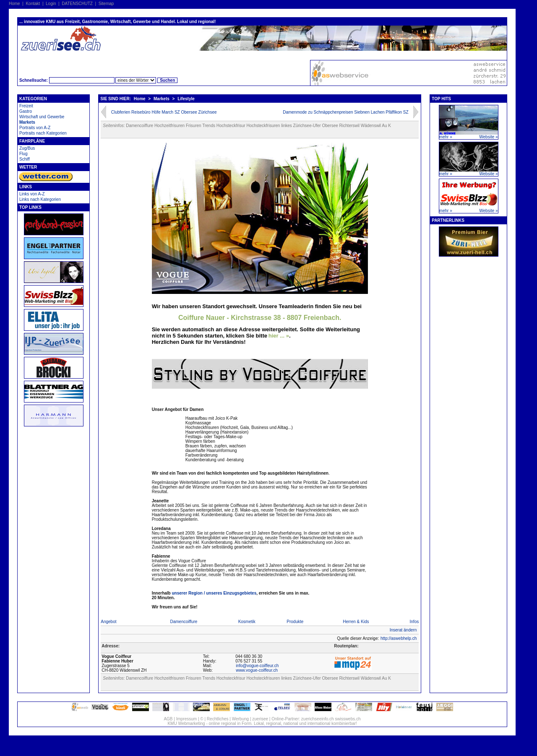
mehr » (446, 137)
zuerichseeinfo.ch (318, 719)
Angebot (108, 622)
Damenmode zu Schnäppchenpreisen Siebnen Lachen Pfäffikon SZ (345, 112)
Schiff (25, 159)
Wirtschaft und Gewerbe (42, 117)
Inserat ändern (403, 630)
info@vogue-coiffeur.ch (257, 666)
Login (51, 4)
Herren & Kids (356, 622)
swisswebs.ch (348, 719)
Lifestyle (186, 99)
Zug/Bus (27, 148)
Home (14, 4)
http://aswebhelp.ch (399, 638)
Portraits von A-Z (35, 128)
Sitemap (106, 4)
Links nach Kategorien (40, 199)
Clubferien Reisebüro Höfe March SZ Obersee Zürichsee (164, 112)
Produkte (295, 622)
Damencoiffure (184, 622)
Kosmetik (247, 622)
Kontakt (33, 4)
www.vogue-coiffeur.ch (257, 670)
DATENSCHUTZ (77, 4)
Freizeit (26, 106)
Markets (27, 122)
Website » (488, 137)
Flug (23, 154)
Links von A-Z (32, 194)
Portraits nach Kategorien (43, 133)
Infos (414, 622)
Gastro (26, 111)
